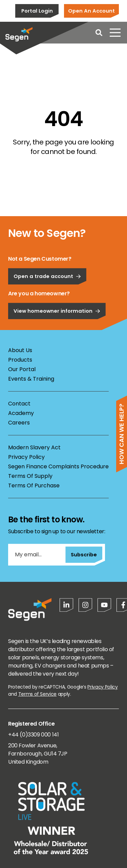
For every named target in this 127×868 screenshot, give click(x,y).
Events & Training (31, 379)
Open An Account (91, 11)
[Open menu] (115, 33)
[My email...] (37, 555)
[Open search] (99, 33)
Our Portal (22, 369)
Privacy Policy (26, 457)
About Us (20, 350)
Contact (19, 404)
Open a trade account (47, 295)
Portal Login (37, 11)
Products (20, 360)
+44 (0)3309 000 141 (33, 735)
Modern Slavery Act (34, 447)
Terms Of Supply (30, 476)
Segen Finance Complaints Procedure (58, 466)
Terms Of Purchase (34, 485)
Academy (21, 413)
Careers (19, 423)
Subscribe (84, 554)
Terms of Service (37, 694)
